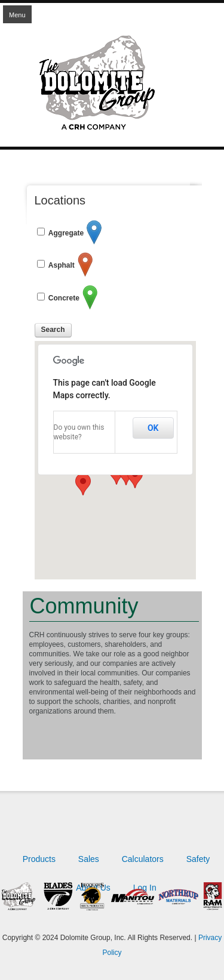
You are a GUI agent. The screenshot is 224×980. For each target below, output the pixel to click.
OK (153, 428)
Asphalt (62, 265)
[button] (83, 484)
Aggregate (66, 233)
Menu (17, 15)
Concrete (64, 298)
